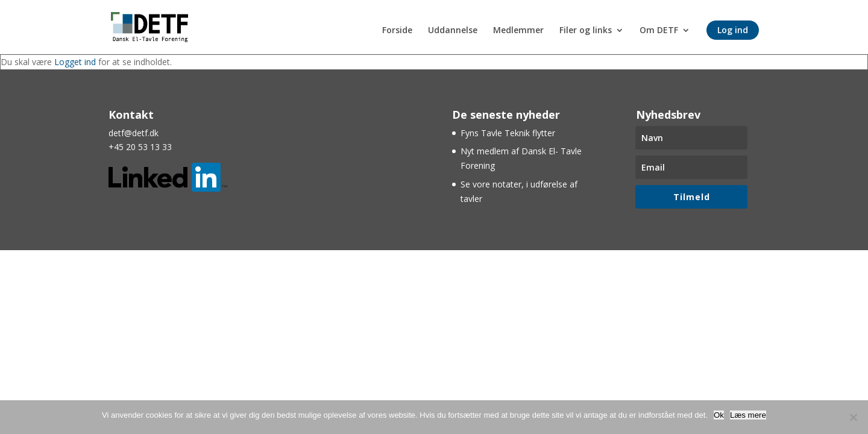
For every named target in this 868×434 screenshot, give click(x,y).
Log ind (733, 30)
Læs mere (748, 415)
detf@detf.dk (134, 133)
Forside (397, 31)
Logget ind (75, 62)
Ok (719, 415)
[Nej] (853, 417)
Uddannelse (453, 31)
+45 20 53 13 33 (140, 147)
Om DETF (659, 31)
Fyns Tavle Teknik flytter (508, 133)
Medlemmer (518, 31)
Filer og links (586, 31)
